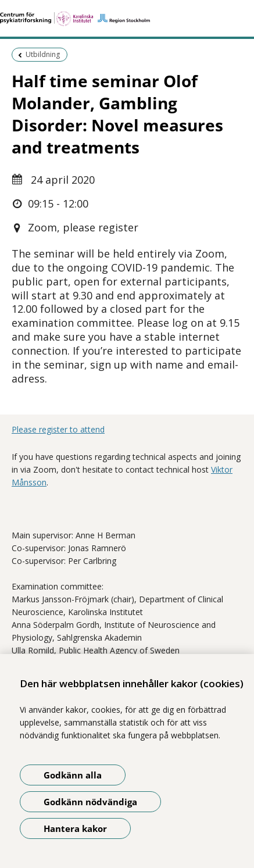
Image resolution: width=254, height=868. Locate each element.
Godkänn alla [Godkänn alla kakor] (73, 775)
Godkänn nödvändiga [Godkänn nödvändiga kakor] (90, 802)
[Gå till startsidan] (127, 19)
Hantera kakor (75, 828)
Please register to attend (58, 429)
